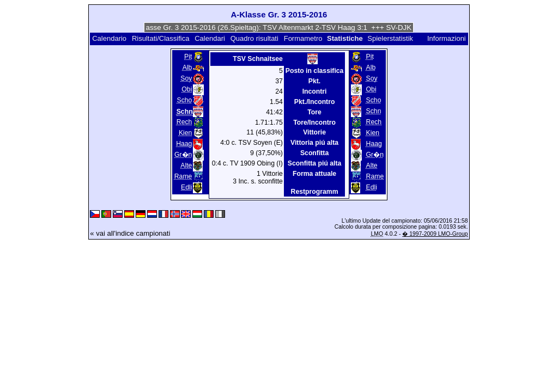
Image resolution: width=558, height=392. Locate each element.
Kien (185, 133)
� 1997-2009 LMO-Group (435, 234)
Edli (186, 187)
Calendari (210, 38)
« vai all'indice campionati (130, 233)
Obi (187, 89)
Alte (186, 166)
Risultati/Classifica (160, 38)
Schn (374, 111)
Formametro (303, 38)
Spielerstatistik (391, 38)
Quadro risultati (254, 38)
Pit (188, 57)
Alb (187, 68)
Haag (184, 144)
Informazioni (447, 38)
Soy (186, 78)
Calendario (109, 38)
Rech (184, 122)
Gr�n (183, 155)
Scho (185, 100)
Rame (183, 176)
